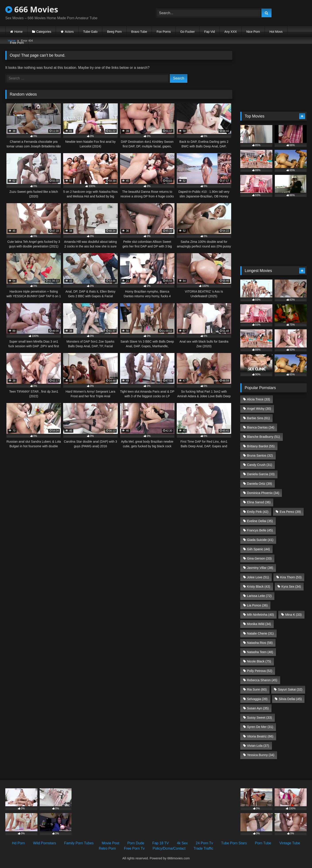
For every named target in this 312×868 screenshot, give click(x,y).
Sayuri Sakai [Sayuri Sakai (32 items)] (290, 689)
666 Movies (32, 9)
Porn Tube (263, 843)
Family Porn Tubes (79, 843)
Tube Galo (90, 32)
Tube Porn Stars (234, 843)
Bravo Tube (139, 32)
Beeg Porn (114, 32)
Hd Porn (18, 843)
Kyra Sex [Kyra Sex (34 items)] (291, 586)
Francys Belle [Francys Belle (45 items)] (260, 530)
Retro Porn (107, 848)
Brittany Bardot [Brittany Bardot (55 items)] (261, 446)
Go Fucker (187, 32)
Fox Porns (164, 32)
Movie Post (110, 843)
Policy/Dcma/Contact (169, 848)
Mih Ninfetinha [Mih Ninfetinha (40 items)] (260, 615)
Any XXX (231, 32)
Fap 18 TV (161, 843)
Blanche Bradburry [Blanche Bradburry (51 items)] (263, 437)
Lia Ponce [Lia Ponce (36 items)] (257, 605)
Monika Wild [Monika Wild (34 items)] (259, 624)
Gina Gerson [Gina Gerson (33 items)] (259, 558)
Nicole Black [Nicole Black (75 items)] (259, 661)
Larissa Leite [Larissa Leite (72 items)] (259, 596)
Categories (44, 32)
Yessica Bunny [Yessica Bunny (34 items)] (261, 755)
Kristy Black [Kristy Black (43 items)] (259, 586)
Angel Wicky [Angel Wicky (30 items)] (259, 409)
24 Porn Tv (204, 843)
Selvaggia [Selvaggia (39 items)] (257, 699)
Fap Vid (209, 32)
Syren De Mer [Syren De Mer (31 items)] (260, 727)
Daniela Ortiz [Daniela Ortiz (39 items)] (259, 484)
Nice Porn (253, 32)
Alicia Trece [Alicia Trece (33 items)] (258, 399)
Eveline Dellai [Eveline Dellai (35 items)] (260, 521)
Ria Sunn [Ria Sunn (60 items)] (257, 689)
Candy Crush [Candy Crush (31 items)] (260, 465)
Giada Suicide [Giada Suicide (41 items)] (260, 540)
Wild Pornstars (45, 843)
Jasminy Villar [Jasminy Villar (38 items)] (260, 568)
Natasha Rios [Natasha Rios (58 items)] (260, 643)
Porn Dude (136, 843)
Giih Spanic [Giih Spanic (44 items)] (258, 549)
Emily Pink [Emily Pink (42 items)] (258, 512)
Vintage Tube (290, 843)
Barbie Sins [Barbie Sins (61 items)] (258, 418)
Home (18, 32)
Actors (69, 32)
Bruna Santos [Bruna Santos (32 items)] (260, 455)
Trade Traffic (203, 848)
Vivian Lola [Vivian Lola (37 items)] (258, 746)
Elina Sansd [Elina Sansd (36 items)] (259, 502)
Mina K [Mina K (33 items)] (293, 615)
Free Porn (17, 43)
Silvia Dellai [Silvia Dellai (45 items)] (290, 699)
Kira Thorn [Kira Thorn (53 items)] (291, 577)
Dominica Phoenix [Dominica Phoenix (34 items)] (263, 493)
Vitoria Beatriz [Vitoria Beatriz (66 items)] (260, 736)
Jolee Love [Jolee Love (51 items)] (258, 577)
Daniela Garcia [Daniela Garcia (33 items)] (261, 474)
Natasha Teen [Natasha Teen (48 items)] (260, 652)
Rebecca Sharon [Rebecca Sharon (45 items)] (262, 680)
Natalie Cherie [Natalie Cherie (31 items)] (260, 633)
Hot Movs (276, 32)
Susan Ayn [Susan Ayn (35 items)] (258, 708)
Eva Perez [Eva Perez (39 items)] (290, 512)
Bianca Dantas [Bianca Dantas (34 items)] (261, 427)
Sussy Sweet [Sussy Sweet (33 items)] (259, 718)
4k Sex (182, 843)
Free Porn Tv (134, 848)
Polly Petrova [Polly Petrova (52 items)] (260, 671)
